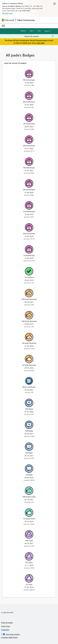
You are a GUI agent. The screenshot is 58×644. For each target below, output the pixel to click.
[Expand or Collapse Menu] (3, 26)
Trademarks (5, 630)
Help (39, 31)
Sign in (32, 31)
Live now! (41, 43)
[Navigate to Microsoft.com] (8, 20)
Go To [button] (47, 31)
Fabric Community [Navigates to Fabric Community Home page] (26, 20)
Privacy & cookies (7, 622)
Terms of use (6, 626)
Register (23, 31)
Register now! (7, 13)
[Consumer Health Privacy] (29, 637)
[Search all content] (39, 36)
